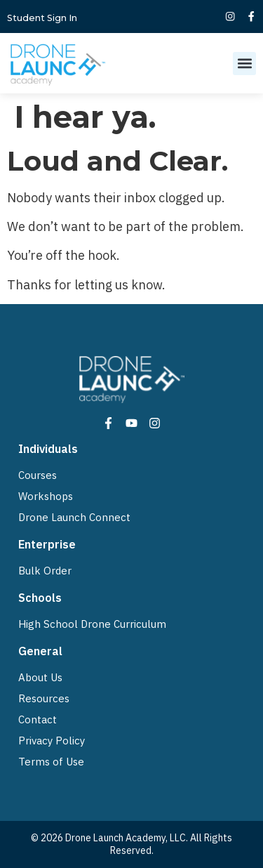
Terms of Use (51, 762)
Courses (38, 475)
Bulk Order (45, 571)
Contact (38, 719)
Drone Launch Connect (74, 517)
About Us (40, 677)
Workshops (46, 496)
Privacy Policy (52, 741)
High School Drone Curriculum (92, 624)
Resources (44, 698)
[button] (244, 64)
